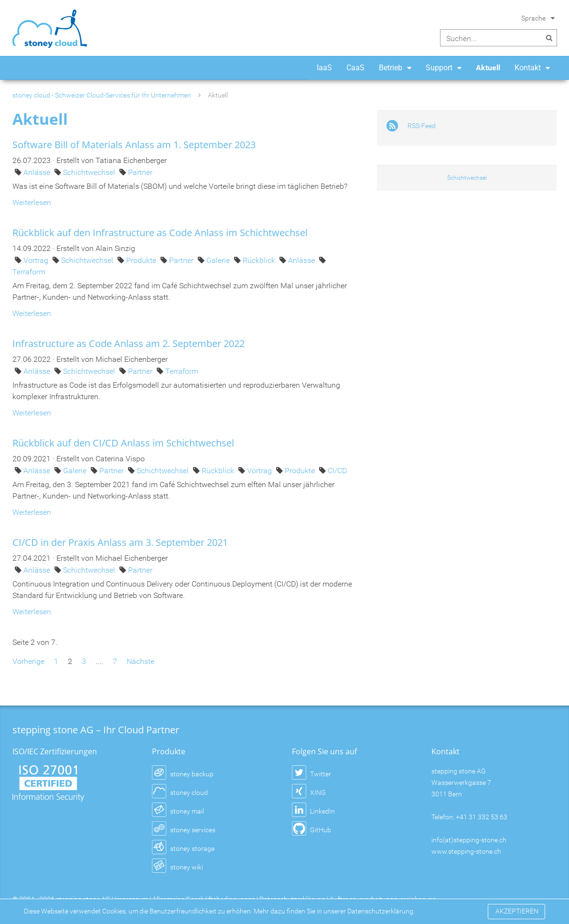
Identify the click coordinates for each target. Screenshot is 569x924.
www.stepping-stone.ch (466, 851)
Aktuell (488, 68)
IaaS (324, 68)
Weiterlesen (32, 202)
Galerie (219, 260)
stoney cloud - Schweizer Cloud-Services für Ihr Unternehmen (102, 95)
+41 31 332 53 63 (482, 817)
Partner (140, 172)
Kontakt (528, 68)
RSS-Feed (422, 126)
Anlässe (38, 172)
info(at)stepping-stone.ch (469, 840)
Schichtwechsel (90, 172)
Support (439, 68)
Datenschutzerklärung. (381, 911)
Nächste (140, 661)
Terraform (29, 272)
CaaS (355, 68)
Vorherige (28, 661)
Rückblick (260, 260)
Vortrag (37, 260)
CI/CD (337, 471)
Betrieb (391, 68)
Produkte (142, 260)
